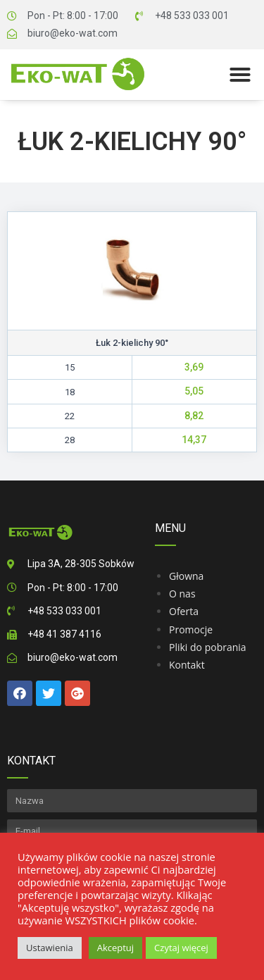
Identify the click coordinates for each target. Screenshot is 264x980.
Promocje (191, 629)
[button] (240, 75)
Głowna (186, 576)
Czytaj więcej (181, 948)
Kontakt (187, 665)
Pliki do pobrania (208, 647)
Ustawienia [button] (50, 948)
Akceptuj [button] (115, 948)
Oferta (184, 611)
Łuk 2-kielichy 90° (132, 142)
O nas (182, 594)
